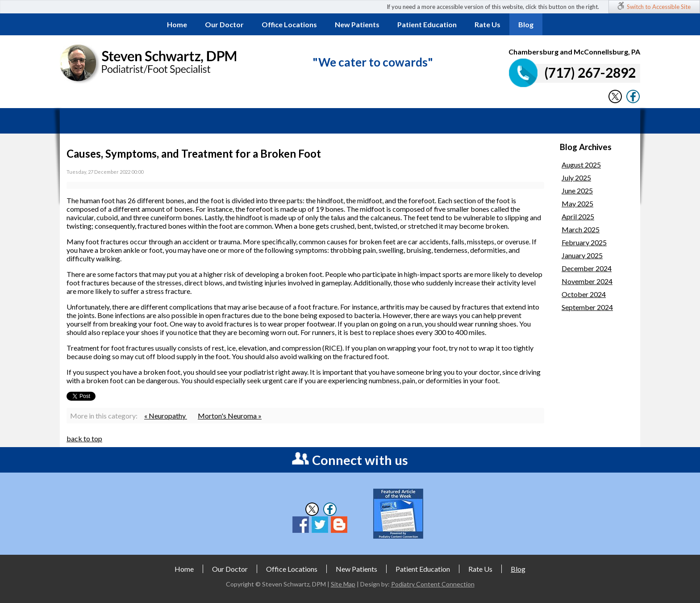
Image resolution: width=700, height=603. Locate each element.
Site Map (343, 584)
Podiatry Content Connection (433, 584)
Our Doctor (224, 24)
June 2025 (577, 191)
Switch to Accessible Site (659, 7)
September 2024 (587, 307)
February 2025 (584, 242)
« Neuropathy (166, 416)
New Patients (357, 24)
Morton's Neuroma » (230, 416)
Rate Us (487, 24)
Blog (526, 24)
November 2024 (587, 281)
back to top (84, 438)
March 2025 (581, 229)
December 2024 (587, 268)
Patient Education (427, 24)
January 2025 (582, 255)
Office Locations (289, 24)
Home (177, 24)
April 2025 (578, 216)
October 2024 (584, 294)
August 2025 (581, 165)
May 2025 (577, 203)
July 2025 (576, 178)
